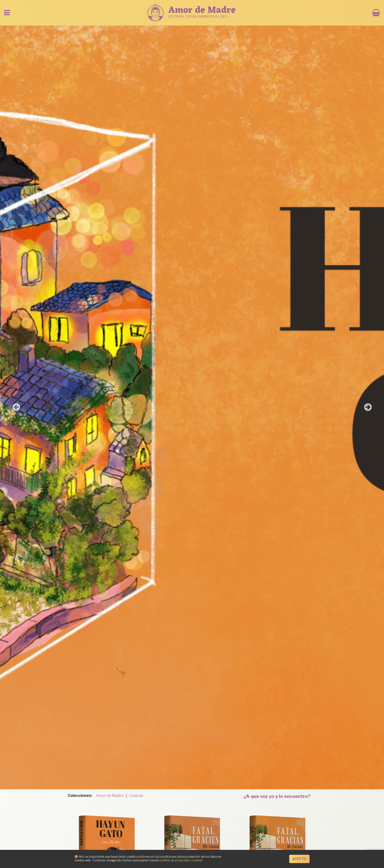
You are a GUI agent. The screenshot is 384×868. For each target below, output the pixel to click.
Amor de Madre (110, 796)
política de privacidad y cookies (181, 860)
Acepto (299, 859)
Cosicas (136, 796)
